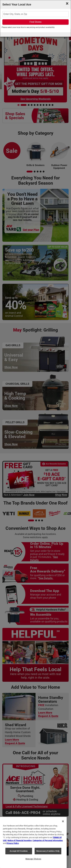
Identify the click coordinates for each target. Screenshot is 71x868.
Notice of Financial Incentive (20, 840)
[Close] (63, 821)
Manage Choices (33, 859)
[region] (33, 842)
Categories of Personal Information (48, 840)
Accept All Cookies (19, 851)
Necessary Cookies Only (48, 851)
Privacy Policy (13, 843)
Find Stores (35, 22)
